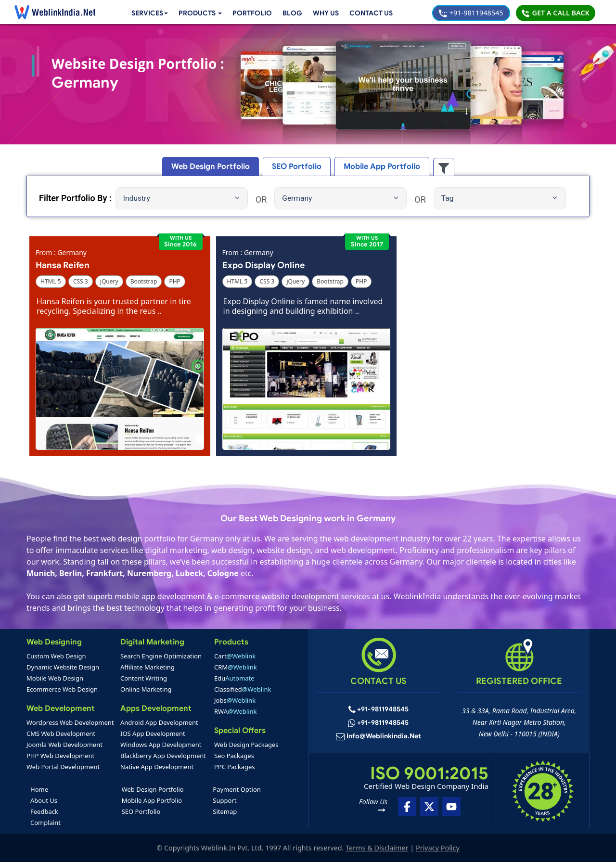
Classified (243, 689)
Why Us (324, 13)
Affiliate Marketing (148, 667)
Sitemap (225, 811)
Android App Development (159, 722)
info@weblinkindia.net (384, 737)
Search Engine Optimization (161, 656)
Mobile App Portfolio (152, 800)
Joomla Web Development (64, 745)
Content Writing (144, 678)
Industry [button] (181, 198)
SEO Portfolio (141, 811)
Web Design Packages (246, 745)
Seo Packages (234, 756)
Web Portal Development (63, 767)
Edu (234, 678)
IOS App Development (153, 733)
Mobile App (377, 166)
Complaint (45, 823)
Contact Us (371, 13)
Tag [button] (499, 198)
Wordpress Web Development (70, 722)
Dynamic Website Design (63, 667)
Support (225, 800)
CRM (236, 667)
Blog (290, 13)
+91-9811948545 (471, 13)
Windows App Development (161, 745)
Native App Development (157, 767)
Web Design (216, 166)
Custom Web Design (56, 656)
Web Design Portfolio (153, 789)
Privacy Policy (438, 848)
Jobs (235, 700)
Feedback (44, 811)
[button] (197, 13)
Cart (235, 656)
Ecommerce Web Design (62, 689)
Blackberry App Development (163, 756)
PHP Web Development (60, 756)
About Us (44, 800)
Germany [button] (340, 198)
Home (39, 789)
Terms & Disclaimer (377, 848)
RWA (236, 711)
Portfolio (250, 13)
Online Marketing (146, 689)
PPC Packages (235, 767)
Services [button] (144, 13)
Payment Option (237, 789)
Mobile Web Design (55, 678)
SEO (297, 166)
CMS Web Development (61, 733)
